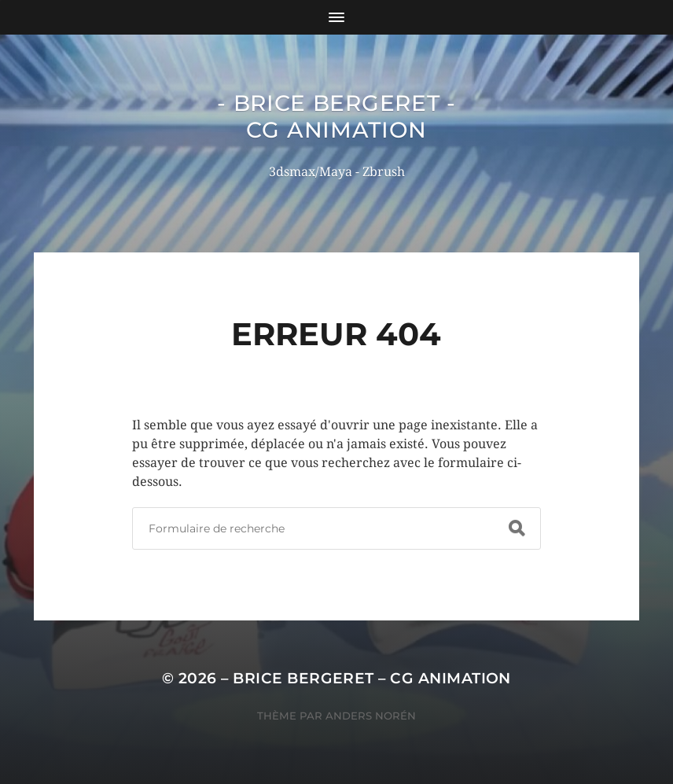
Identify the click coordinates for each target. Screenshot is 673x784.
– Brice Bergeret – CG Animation (366, 678)
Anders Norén (371, 716)
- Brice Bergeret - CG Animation (336, 116)
